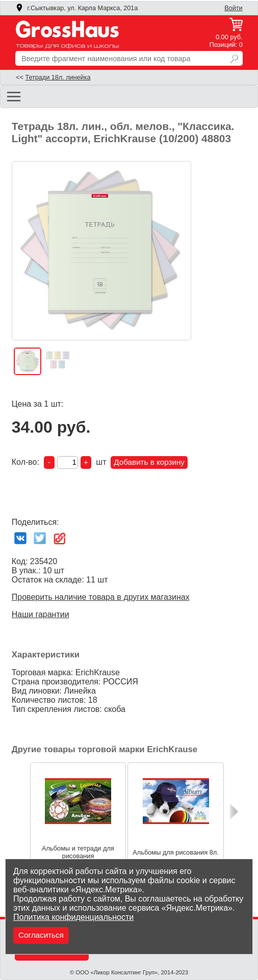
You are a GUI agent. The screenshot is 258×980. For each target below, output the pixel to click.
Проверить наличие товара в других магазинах (101, 597)
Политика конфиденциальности (73, 917)
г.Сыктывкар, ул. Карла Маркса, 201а (76, 8)
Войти (233, 8)
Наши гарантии (41, 614)
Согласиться (41, 935)
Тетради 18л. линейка (58, 77)
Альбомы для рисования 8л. (176, 852)
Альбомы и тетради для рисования (78, 852)
